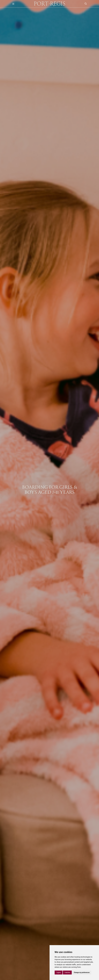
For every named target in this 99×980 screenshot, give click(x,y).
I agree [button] (59, 972)
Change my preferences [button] (82, 972)
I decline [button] (67, 972)
